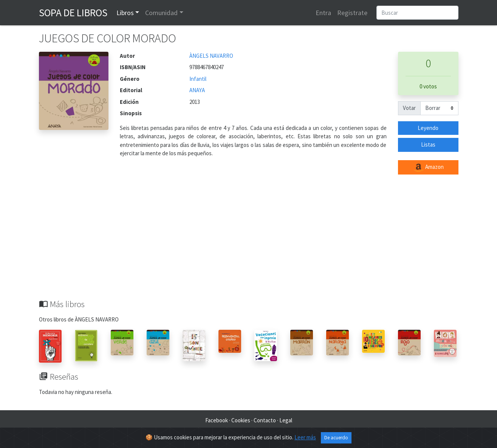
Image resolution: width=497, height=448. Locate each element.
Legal (286, 420)
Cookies (241, 420)
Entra (323, 13)
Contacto (265, 420)
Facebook (217, 420)
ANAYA (197, 90)
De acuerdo (336, 438)
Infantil (198, 79)
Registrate (352, 13)
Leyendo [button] (428, 128)
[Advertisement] (249, 243)
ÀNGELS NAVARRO (211, 56)
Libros (125, 13)
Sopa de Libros (73, 12)
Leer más (305, 437)
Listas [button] (428, 144)
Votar (409, 108)
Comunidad (161, 13)
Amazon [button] (428, 167)
